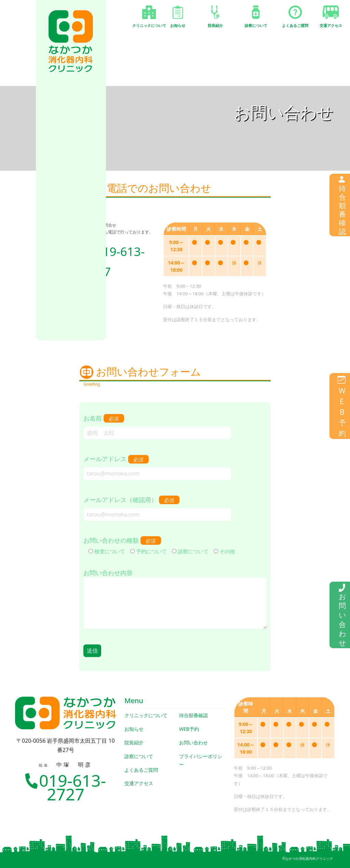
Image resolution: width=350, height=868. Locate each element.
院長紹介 (134, 743)
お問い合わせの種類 (159, 546)
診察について (139, 756)
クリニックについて (146, 715)
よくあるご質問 (141, 770)
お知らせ (134, 729)
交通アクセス (139, 783)
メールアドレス (157, 466)
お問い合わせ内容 (175, 600)
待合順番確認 (193, 715)
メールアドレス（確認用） (157, 507)
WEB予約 (189, 729)
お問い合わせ (193, 743)
